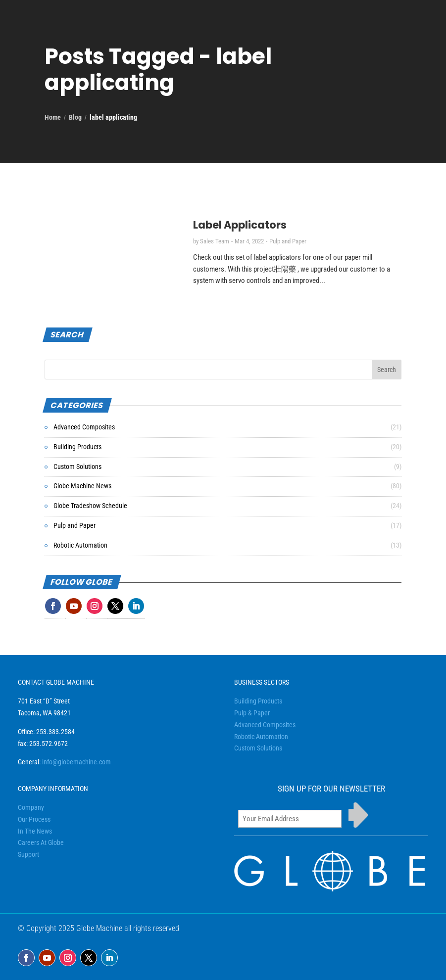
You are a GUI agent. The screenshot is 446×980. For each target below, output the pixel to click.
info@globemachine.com (76, 762)
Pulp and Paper (288, 241)
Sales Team (215, 241)
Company (31, 807)
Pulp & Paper (252, 713)
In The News (35, 831)
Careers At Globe (41, 842)
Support (28, 854)
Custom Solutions (77, 467)
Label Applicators (240, 225)
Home (53, 117)
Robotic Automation (80, 545)
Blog (75, 117)
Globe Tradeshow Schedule (90, 506)
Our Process (34, 819)
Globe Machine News (82, 486)
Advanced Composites (84, 427)
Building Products (77, 447)
